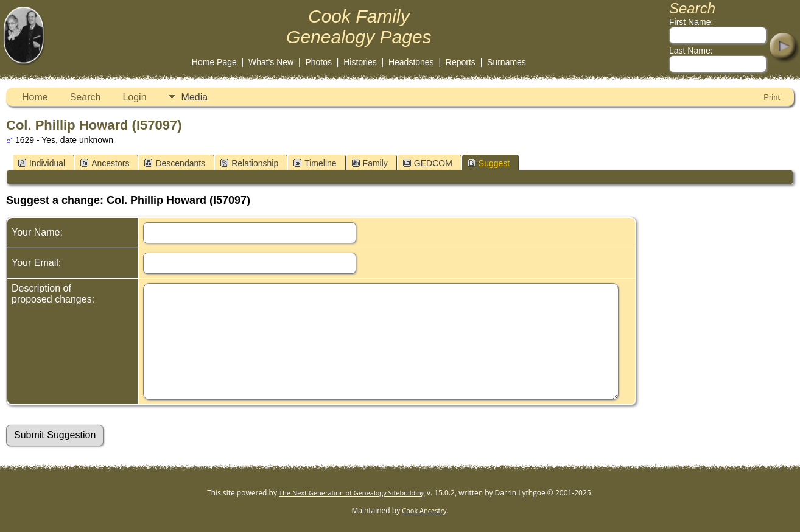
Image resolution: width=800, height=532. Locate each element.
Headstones (411, 62)
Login (134, 97)
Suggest (489, 163)
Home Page (214, 62)
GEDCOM (428, 163)
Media (195, 97)
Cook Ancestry (424, 510)
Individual (42, 163)
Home (35, 97)
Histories (360, 62)
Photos (318, 62)
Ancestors (105, 163)
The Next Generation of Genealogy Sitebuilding (352, 493)
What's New (271, 62)
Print (772, 97)
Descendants (175, 163)
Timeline (315, 163)
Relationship (249, 163)
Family (370, 163)
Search (86, 97)
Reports (461, 62)
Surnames (507, 62)
